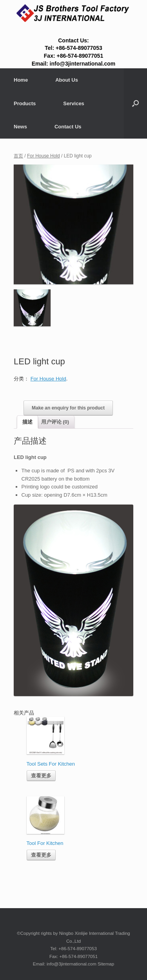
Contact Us (68, 127)
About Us (67, 80)
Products (25, 103)
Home (21, 80)
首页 (18, 156)
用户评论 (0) (55, 422)
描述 (27, 422)
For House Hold (44, 156)
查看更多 (41, 776)
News (20, 127)
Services (74, 103)
